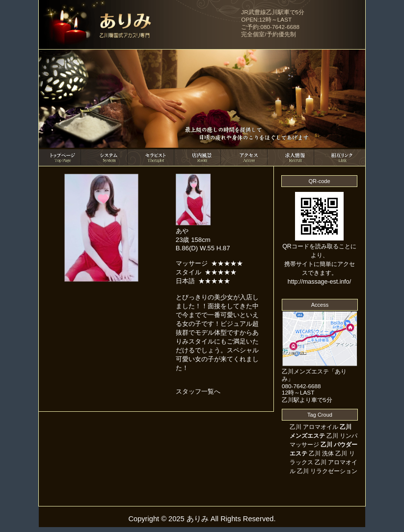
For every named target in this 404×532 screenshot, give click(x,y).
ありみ (198, 519)
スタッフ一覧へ (198, 391)
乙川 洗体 (321, 453)
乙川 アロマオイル (314, 427)
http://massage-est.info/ (319, 282)
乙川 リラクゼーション (327, 471)
